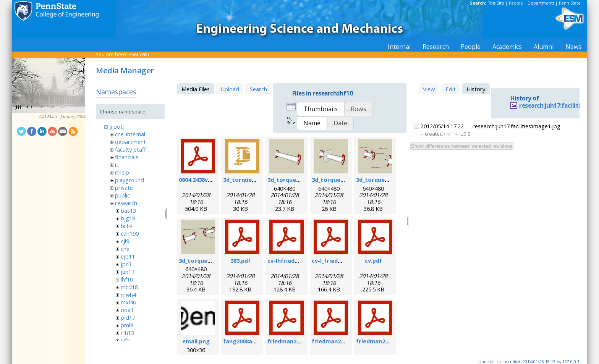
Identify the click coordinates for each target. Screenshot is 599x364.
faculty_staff (130, 149)
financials (127, 157)
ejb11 (128, 256)
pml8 (127, 325)
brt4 (126, 226)
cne (125, 249)
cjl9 (125, 241)
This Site (496, 3)
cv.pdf (373, 260)
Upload (230, 89)
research (126, 203)
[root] (117, 126)
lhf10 (127, 279)
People (516, 3)
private (124, 188)
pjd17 (128, 317)
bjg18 (128, 218)
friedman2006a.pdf (338, 341)
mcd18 (129, 287)
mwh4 (128, 294)
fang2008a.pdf (243, 341)
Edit (451, 89)
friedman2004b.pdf (294, 341)
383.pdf (240, 260)
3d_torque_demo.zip (251, 180)
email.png (196, 341)
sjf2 (125, 340)
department (130, 142)
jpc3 (126, 264)
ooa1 (127, 310)
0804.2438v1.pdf (200, 180)
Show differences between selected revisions (462, 146)
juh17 (128, 272)
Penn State (570, 3)
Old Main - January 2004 (62, 116)
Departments (541, 3)
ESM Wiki (139, 54)
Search (258, 89)
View (429, 89)
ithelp (122, 172)
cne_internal (130, 134)
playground (130, 180)
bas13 (128, 210)
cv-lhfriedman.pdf (293, 260)
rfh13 (127, 333)
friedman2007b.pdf (382, 341)
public (122, 195)
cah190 (130, 233)
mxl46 (128, 302)
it (117, 165)
